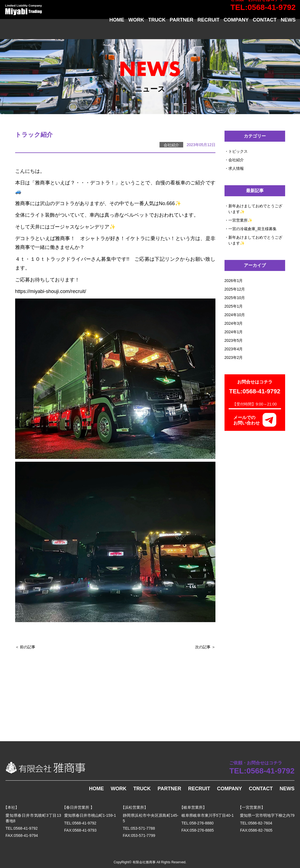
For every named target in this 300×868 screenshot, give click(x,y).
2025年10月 (235, 298)
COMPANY (236, 31)
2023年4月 (234, 349)
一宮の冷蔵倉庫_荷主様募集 (253, 229)
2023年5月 (234, 340)
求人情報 (236, 168)
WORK (136, 31)
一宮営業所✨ (240, 220)
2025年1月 (234, 306)
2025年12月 (235, 289)
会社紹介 (236, 160)
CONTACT (265, 31)
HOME (117, 31)
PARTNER (182, 31)
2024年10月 (235, 315)
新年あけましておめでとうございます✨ (255, 209)
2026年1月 (234, 281)
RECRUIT (209, 31)
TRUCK (157, 31)
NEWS (288, 31)
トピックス (238, 151)
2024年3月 (234, 323)
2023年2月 (234, 358)
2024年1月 (234, 332)
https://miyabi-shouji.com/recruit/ (51, 291)
